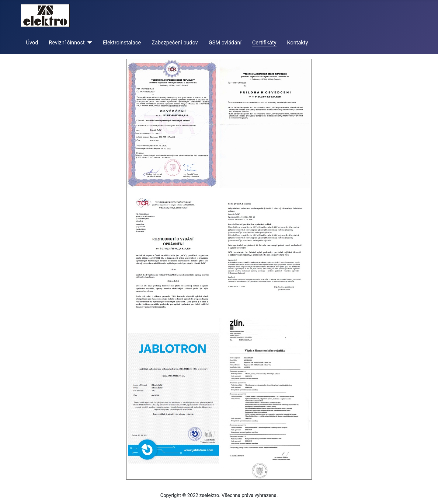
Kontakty (298, 43)
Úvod (32, 43)
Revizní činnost (67, 43)
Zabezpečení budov (175, 43)
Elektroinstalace (122, 43)
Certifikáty (264, 43)
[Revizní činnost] (88, 43)
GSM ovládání (225, 43)
